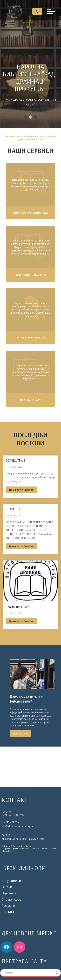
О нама (7, 887)
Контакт (8, 912)
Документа (10, 905)
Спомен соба (12, 899)
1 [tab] (26, 117)
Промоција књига (17, 607)
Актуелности (11, 881)
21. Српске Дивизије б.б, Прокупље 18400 (23, 839)
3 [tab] (35, 117)
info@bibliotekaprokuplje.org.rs (17, 826)
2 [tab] (31, 117)
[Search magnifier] (57, 973)
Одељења (9, 893)
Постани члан (20, 733)
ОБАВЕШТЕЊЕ (15, 460)
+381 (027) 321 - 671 (13, 815)
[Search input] (29, 973)
